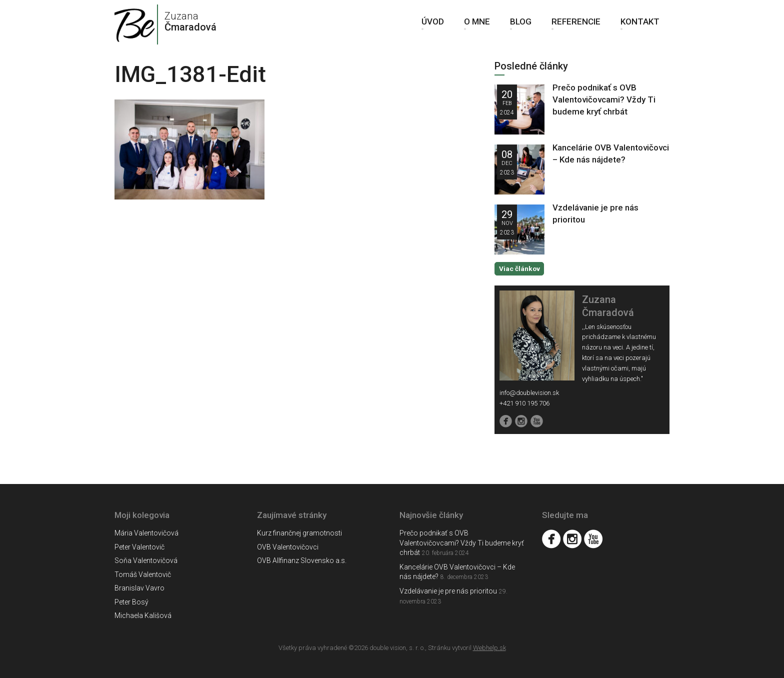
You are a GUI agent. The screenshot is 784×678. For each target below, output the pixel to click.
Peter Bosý (131, 601)
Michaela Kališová (143, 615)
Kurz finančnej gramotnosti (299, 533)
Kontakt (640, 25)
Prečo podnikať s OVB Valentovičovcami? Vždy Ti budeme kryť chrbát (604, 99)
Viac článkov (519, 268)
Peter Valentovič (139, 546)
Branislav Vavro (139, 588)
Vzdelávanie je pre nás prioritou (448, 590)
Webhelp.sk (489, 647)
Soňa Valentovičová (146, 560)
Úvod (433, 25)
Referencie (576, 25)
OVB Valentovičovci (288, 546)
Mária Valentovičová (146, 533)
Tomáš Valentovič (143, 574)
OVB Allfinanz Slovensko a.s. (302, 560)
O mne (477, 25)
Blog (521, 25)
